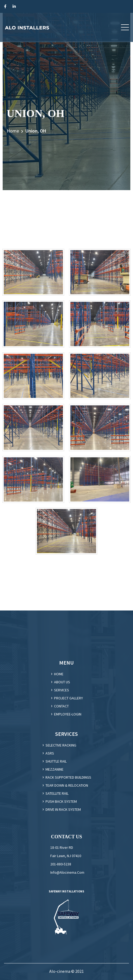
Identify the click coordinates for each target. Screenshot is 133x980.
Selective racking (61, 745)
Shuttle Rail (56, 761)
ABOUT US (62, 682)
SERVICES (62, 690)
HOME (59, 674)
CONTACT (61, 706)
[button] (125, 27)
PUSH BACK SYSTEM (61, 801)
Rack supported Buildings (68, 777)
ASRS (50, 753)
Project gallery (69, 698)
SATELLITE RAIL (57, 793)
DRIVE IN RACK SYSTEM (63, 809)
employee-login (68, 714)
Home (13, 131)
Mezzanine (54, 769)
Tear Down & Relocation (67, 785)
